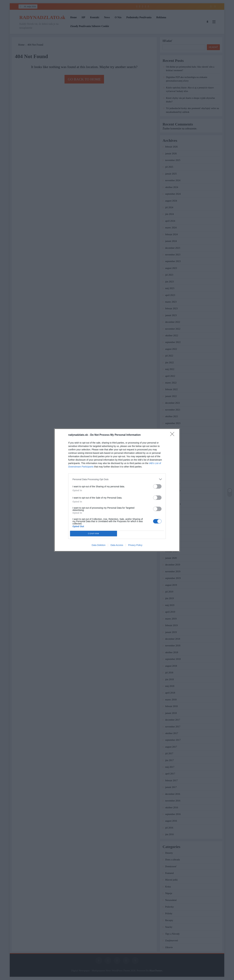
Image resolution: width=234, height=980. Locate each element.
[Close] (173, 435)
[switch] (157, 486)
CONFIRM (94, 534)
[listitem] (117, 479)
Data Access (117, 545)
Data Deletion (99, 545)
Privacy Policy (135, 545)
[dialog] (117, 490)
